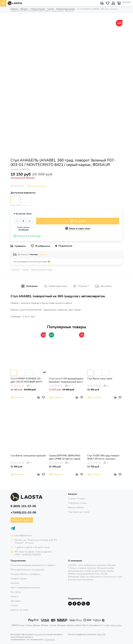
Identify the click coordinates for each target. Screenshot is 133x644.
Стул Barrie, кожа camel (100, 379)
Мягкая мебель (76, 508)
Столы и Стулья (76, 499)
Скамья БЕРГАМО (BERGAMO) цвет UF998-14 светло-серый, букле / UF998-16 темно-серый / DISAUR (66, 457)
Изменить (43, 254)
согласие (38, 634)
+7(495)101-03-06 (23, 513)
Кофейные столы (77, 503)
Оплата (15, 596)
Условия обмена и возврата (25, 574)
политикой (50, 640)
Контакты (16, 592)
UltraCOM (101, 634)
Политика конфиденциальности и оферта (33, 565)
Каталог (15, 270)
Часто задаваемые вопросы (25, 588)
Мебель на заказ (20, 610)
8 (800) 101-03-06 (23, 506)
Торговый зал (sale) (79, 512)
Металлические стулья (42, 270)
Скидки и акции (19, 579)
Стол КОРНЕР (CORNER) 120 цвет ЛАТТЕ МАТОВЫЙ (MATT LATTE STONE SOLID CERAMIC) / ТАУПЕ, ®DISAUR (27, 380)
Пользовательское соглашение (27, 570)
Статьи (14, 605)
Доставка (16, 601)
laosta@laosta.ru (23, 535)
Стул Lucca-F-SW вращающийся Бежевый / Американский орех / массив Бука (66, 380)
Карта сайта (116, 625)
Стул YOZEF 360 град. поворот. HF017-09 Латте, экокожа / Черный (104, 457)
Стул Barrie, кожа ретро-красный (28, 456)
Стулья (25, 270)
